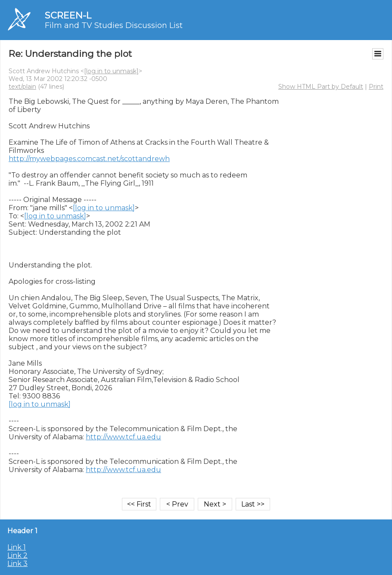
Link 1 (17, 547)
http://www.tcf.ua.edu (123, 437)
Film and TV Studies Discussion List (114, 25)
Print (376, 87)
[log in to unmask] (111, 71)
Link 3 (17, 564)
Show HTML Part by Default (321, 87)
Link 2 (17, 555)
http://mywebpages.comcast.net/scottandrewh (89, 159)
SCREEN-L (68, 15)
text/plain (22, 87)
